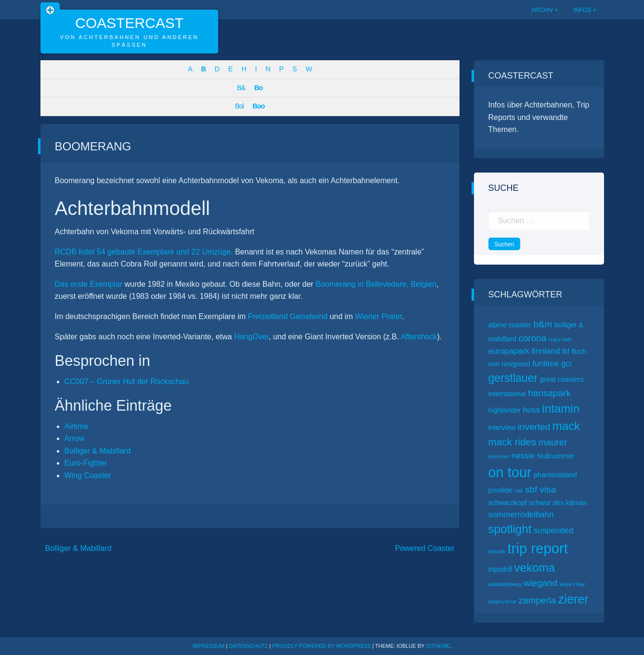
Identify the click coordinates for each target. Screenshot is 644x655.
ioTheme (438, 646)
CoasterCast (129, 23)
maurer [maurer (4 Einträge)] (553, 442)
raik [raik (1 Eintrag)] (519, 491)
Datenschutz (248, 646)
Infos (582, 10)
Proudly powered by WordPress (322, 646)
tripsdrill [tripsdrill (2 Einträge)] (500, 569)
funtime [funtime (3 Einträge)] (545, 364)
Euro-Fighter (86, 463)
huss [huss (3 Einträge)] (531, 410)
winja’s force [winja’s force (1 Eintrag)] (502, 602)
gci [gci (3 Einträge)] (566, 364)
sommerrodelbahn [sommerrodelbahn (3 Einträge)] (521, 515)
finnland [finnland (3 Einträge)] (545, 351)
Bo (258, 88)
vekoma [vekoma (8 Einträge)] (535, 568)
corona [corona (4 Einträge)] (532, 338)
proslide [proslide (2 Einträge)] (500, 490)
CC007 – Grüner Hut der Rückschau (127, 381)
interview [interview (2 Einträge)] (502, 428)
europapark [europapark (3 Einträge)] (509, 351)
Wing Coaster (88, 475)
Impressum (209, 646)
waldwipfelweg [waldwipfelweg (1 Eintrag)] (505, 584)
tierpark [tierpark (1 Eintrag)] (497, 551)
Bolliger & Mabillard (98, 451)
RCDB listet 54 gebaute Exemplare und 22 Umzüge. (144, 252)
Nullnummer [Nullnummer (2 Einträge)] (556, 456)
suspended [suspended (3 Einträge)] (554, 530)
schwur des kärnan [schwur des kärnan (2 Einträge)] (558, 503)
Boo (258, 106)
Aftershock (419, 337)
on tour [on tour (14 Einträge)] (510, 472)
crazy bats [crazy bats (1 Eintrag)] (560, 339)
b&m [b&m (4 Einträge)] (543, 324)
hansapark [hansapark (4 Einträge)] (549, 393)
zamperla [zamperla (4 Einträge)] (537, 600)
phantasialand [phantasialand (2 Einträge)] (555, 475)
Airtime (77, 426)
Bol (239, 106)
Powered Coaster (425, 548)
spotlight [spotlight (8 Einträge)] (510, 529)
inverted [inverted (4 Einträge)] (534, 427)
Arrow (75, 438)
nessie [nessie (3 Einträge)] (523, 456)
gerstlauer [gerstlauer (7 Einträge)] (513, 378)
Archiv (542, 10)
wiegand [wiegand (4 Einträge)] (541, 583)
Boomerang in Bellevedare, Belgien (376, 284)
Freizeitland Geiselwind (288, 316)
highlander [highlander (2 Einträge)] (505, 410)
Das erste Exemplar (89, 284)
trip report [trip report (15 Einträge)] (538, 548)
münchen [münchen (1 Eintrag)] (499, 456)
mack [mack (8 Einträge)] (566, 426)
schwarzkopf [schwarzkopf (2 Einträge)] (508, 503)
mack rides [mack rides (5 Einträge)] (513, 442)
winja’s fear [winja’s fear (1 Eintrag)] (572, 584)
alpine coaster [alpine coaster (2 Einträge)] (510, 325)
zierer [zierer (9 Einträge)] (573, 599)
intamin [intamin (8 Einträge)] (561, 408)
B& (241, 88)
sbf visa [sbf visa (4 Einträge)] (540, 489)
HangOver (251, 337)
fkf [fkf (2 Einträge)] (566, 351)
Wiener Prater (379, 316)
